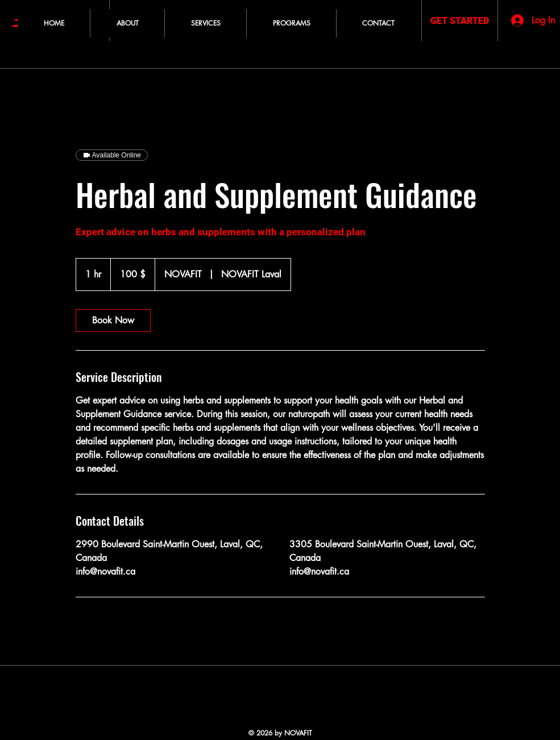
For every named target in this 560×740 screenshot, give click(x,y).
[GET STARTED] (460, 21)
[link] (113, 321)
